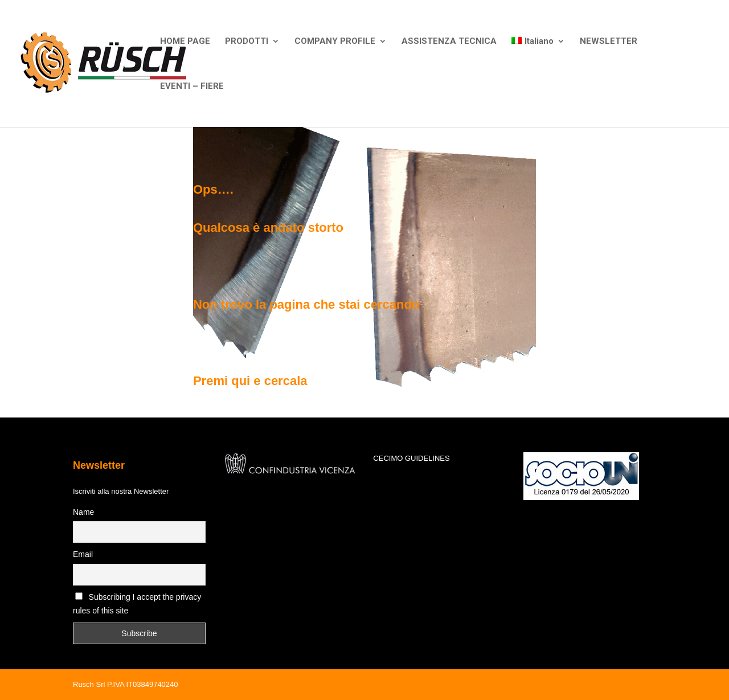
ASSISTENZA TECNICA (449, 42)
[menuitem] (538, 60)
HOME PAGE (185, 42)
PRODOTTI (247, 42)
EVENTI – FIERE (192, 87)
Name (83, 512)
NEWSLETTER (609, 42)
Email (83, 554)
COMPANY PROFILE (335, 42)
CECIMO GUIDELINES (411, 458)
